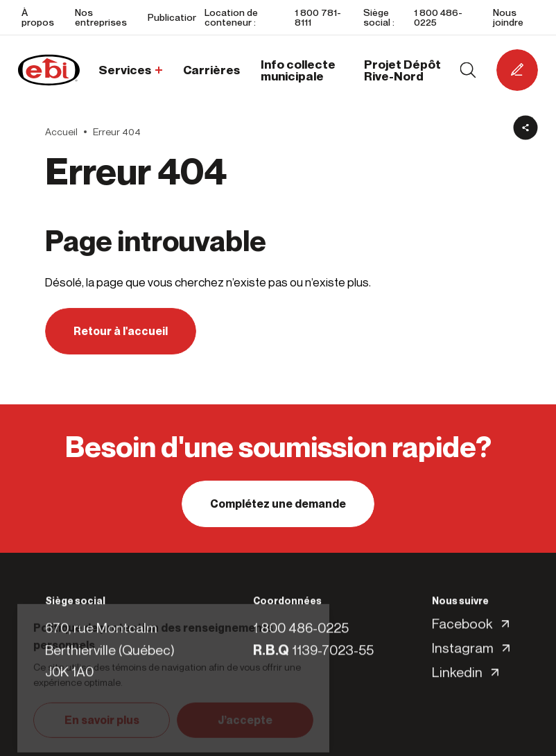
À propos (38, 17)
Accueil (61, 132)
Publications (176, 17)
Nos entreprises (101, 17)
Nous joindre (508, 17)
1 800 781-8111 (318, 17)
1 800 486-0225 (438, 17)
